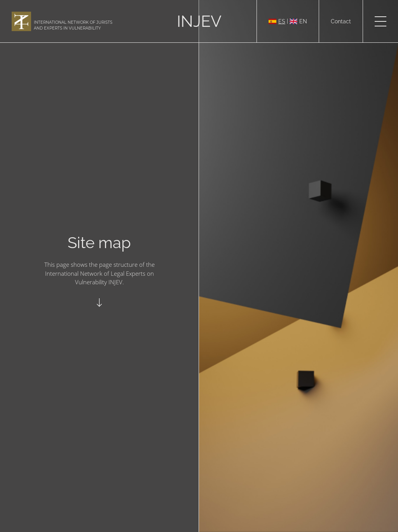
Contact (341, 21)
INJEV (199, 21)
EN (298, 21)
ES (277, 21)
